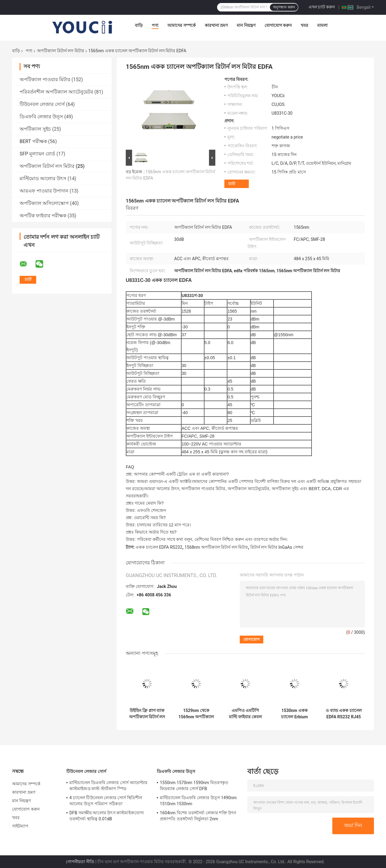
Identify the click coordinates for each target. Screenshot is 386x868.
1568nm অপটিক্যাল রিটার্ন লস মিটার (216, 547)
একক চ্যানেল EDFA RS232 (159, 547)
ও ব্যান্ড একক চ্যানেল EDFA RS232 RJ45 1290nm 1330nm (343, 714)
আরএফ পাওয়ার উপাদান (44, 191)
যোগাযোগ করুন (278, 25)
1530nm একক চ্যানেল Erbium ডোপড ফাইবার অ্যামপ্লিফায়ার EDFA (294, 714)
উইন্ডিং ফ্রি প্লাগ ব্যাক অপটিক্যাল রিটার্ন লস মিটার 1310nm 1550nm (147, 714)
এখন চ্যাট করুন (322, 7)
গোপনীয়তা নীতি (80, 862)
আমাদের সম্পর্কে (181, 25)
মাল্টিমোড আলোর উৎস (43, 179)
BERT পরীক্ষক (33, 141)
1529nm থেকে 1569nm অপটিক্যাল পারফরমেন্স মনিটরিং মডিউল (196, 714)
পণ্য (155, 25)
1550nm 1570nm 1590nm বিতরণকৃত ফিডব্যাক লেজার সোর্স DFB (194, 786)
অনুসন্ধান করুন (284, 7)
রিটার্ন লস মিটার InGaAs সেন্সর (277, 547)
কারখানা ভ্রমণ (216, 25)
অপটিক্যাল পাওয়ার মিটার (45, 80)
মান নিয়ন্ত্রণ (246, 25)
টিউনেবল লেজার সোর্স (42, 104)
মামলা (322, 25)
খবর (304, 25)
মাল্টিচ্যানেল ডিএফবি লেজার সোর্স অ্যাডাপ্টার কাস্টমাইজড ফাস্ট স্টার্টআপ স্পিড (108, 786)
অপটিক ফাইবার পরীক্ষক (43, 216)
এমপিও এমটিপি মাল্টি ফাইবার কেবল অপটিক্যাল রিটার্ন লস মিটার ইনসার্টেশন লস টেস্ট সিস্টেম (245, 714)
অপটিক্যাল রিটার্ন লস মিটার (60, 51)
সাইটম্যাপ (20, 826)
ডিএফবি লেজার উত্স (41, 117)
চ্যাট (232, 184)
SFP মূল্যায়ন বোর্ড (37, 154)
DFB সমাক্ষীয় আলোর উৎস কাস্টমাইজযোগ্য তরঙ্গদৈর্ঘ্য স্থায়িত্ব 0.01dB (107, 816)
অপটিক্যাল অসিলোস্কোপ (44, 203)
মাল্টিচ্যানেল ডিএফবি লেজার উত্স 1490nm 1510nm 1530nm (198, 801)
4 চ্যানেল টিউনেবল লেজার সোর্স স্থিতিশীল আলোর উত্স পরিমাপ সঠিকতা (106, 801)
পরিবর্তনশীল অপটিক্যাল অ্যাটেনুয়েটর (56, 92)
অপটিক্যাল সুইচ (35, 129)
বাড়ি (139, 25)
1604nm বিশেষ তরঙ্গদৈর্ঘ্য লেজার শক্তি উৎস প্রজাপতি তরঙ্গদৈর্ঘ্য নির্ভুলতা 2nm (198, 816)
